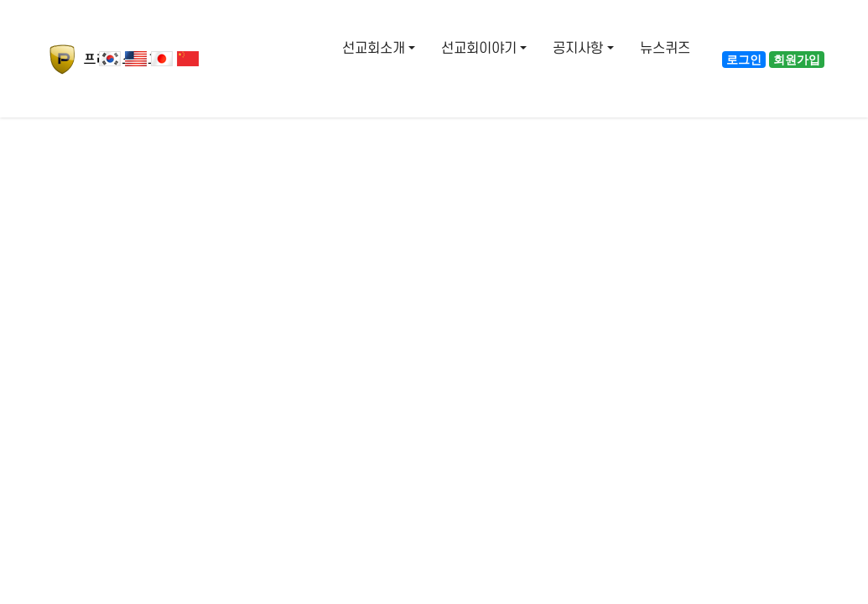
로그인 (744, 60)
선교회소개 (374, 49)
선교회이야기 (479, 49)
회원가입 (797, 60)
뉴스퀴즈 (665, 49)
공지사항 (578, 49)
